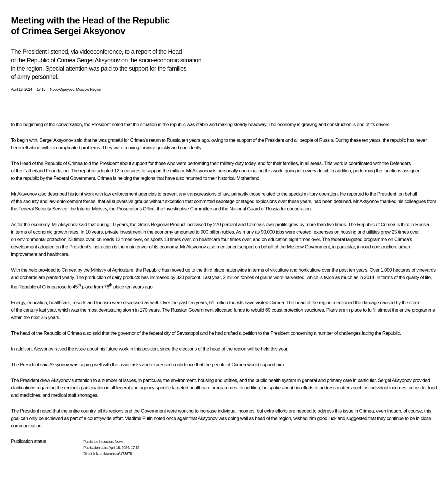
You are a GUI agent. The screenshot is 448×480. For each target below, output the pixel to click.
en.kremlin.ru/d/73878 (116, 454)
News (119, 442)
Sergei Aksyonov (56, 140)
